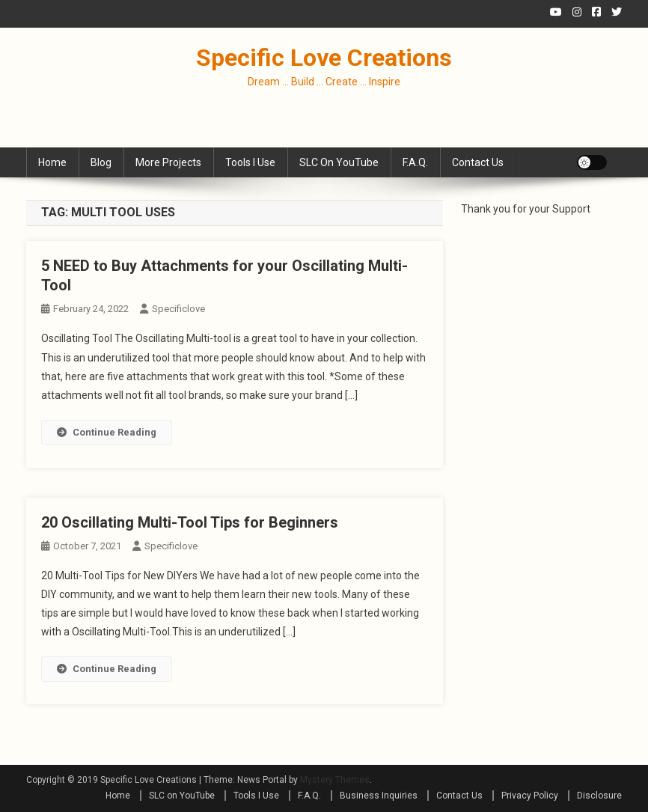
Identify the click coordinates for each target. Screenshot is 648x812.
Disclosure (599, 796)
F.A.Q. (415, 162)
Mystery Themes (335, 780)
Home (52, 162)
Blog (101, 162)
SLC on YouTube (339, 162)
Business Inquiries (379, 796)
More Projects (168, 162)
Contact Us (478, 162)
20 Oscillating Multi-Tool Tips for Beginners (190, 522)
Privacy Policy (530, 796)
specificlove (178, 309)
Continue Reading (107, 432)
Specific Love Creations (324, 58)
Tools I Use (250, 162)
